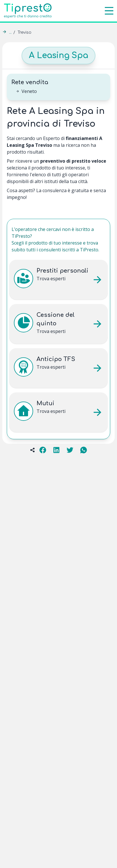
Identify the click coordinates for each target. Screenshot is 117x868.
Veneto (29, 91)
